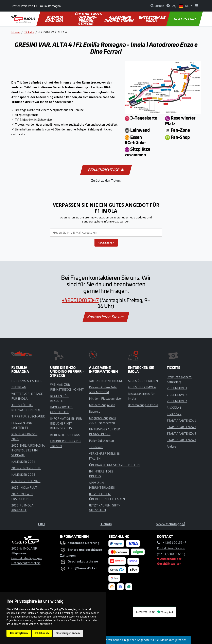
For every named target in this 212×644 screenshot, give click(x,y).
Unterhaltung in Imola (143, 405)
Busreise (95, 411)
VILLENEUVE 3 (177, 401)
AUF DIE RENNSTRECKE (106, 381)
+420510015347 (80, 300)
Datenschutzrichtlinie (26, 563)
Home (15, 32)
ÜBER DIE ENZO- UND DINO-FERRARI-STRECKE (89, 19)
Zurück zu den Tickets (106, 180)
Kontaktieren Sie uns (106, 317)
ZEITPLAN (19, 387)
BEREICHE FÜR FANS (65, 435)
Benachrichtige (106, 170)
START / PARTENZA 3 (181, 433)
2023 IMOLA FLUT (24, 487)
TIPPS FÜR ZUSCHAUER (28, 416)
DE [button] (184, 6)
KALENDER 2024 (23, 462)
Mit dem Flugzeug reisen (106, 398)
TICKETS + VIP (185, 19)
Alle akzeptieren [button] (19, 633)
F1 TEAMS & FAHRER (26, 381)
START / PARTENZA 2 (181, 427)
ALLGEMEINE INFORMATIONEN (119, 19)
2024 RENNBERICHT (26, 468)
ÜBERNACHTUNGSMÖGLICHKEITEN (114, 465)
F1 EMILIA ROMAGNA (54, 19)
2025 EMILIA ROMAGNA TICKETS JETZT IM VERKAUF (28, 450)
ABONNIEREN (106, 243)
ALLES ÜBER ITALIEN (143, 381)
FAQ (41, 524)
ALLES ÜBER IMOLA (142, 387)
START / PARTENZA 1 (181, 421)
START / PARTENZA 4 (181, 440)
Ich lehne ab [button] (42, 633)
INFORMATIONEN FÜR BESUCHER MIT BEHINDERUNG (66, 423)
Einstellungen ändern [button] (68, 633)
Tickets (29, 32)
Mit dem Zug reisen (102, 405)
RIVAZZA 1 (174, 408)
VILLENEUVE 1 (177, 388)
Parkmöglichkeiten (101, 441)
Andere (171, 446)
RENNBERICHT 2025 (26, 481)
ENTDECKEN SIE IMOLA (152, 19)
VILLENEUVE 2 (177, 395)
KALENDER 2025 (23, 475)
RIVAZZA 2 (174, 414)
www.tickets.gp (171, 524)
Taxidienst (96, 447)
